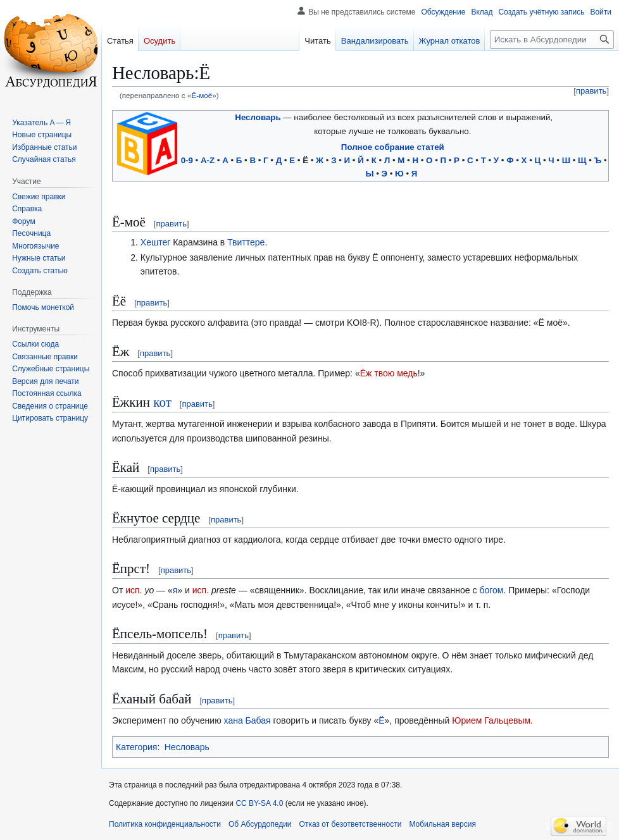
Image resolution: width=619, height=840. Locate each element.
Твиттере (246, 242)
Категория (136, 747)
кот (162, 402)
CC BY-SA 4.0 (259, 803)
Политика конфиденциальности (165, 824)
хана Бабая (247, 720)
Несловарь (258, 117)
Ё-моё (202, 95)
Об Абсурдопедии (260, 824)
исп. (134, 590)
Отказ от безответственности (351, 824)
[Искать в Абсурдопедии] (552, 40)
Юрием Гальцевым (491, 720)
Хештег (156, 242)
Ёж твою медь (389, 373)
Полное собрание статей (393, 147)
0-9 (187, 160)
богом (491, 590)
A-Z (208, 160)
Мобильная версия (442, 824)
